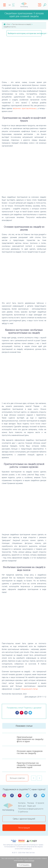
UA (10, 5)
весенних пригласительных (25, 108)
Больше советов (17, 778)
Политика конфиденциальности (31, 809)
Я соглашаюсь (24, 865)
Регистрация (24, 828)
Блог (9, 24)
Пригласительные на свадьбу (22, 24)
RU (13, 5)
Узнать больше (29, 860)
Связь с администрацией (24, 819)
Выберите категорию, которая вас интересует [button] (25, 33)
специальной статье (29, 689)
